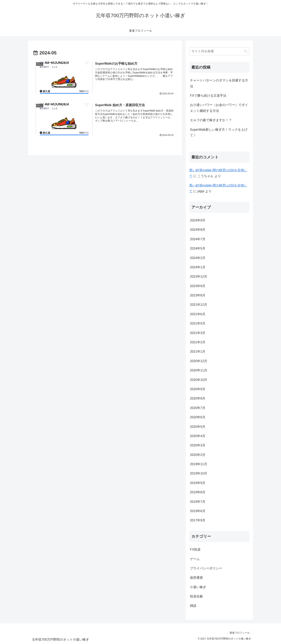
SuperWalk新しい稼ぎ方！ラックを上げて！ (219, 132)
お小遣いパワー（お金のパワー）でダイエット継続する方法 (219, 108)
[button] (246, 51)
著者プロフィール (240, 633)
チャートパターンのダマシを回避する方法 (219, 83)
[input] (219, 51)
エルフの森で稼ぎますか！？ (211, 120)
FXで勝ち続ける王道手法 (208, 96)
